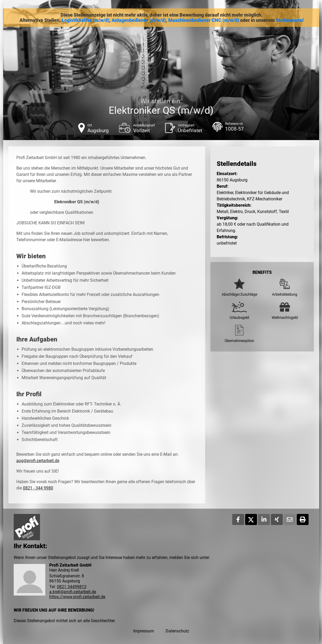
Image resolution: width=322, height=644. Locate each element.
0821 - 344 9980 (38, 488)
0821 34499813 (72, 587)
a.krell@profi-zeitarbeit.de (73, 592)
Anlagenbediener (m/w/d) (139, 20)
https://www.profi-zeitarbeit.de (77, 597)
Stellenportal (290, 20)
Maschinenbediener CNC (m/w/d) (204, 20)
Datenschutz (177, 631)
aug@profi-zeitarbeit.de (38, 461)
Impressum (144, 631)
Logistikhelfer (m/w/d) (85, 20)
